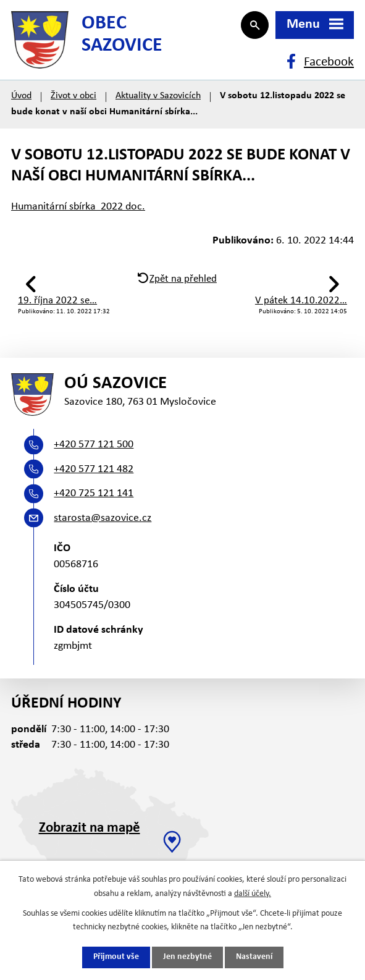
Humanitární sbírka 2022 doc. (78, 210)
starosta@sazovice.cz (103, 524)
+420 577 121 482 (94, 475)
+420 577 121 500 (94, 451)
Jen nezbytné (187, 957)
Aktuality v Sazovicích (158, 100)
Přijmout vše (116, 957)
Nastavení (254, 957)
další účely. (253, 893)
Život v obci (73, 100)
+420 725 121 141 (94, 500)
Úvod (21, 100)
